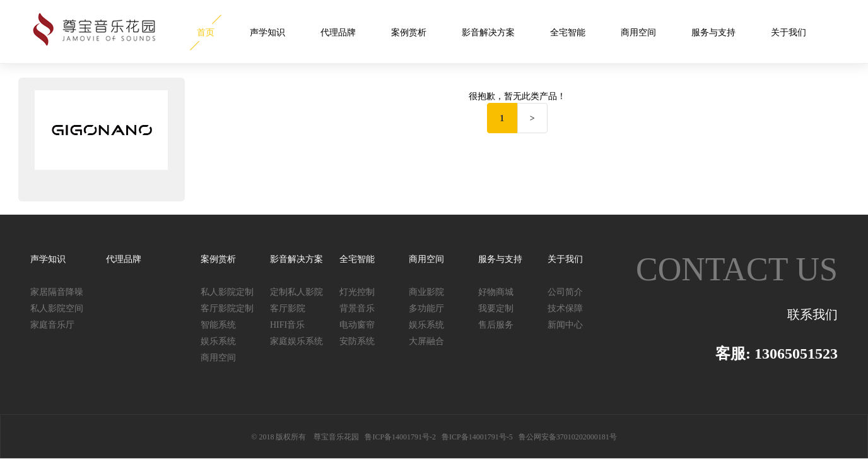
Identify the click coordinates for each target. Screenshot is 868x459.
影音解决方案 (488, 33)
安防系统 (357, 341)
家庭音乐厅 (52, 325)
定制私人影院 (296, 292)
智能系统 (218, 325)
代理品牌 (338, 33)
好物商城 (496, 292)
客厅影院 (288, 308)
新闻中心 (565, 325)
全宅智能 (568, 33)
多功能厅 (426, 308)
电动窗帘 (357, 325)
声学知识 (267, 33)
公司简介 (565, 292)
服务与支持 (713, 33)
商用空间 (638, 33)
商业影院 (426, 292)
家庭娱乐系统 (296, 341)
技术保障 (565, 308)
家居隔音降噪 (57, 292)
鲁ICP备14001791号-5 (477, 437)
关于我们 (789, 33)
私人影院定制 (227, 292)
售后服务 (496, 325)
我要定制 (496, 308)
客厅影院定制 (227, 308)
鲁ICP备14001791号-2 (400, 437)
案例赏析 (409, 33)
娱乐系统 (218, 341)
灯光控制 (357, 292)
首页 (206, 33)
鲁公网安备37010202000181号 (568, 437)
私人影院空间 (57, 308)
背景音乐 (357, 308)
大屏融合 (426, 341)
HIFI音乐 (287, 325)
